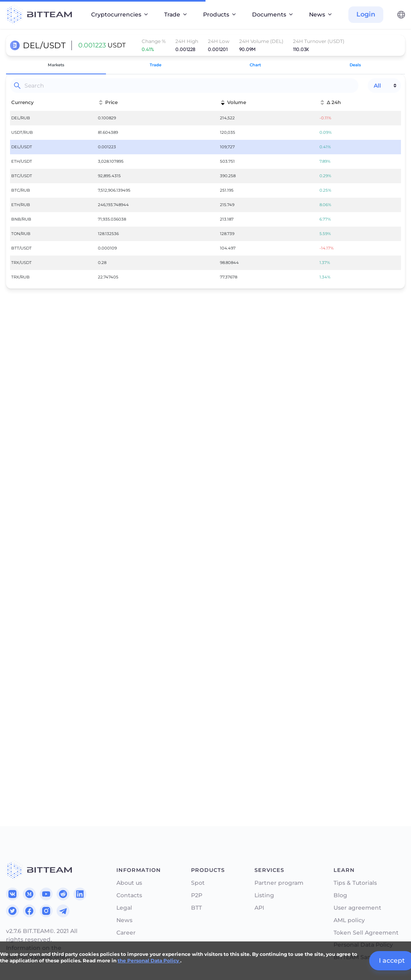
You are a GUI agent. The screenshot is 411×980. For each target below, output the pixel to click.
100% (178, 694)
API (259, 908)
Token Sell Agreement (366, 933)
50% (81, 694)
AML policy (349, 920)
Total (19, 708)
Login (366, 14)
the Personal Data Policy (149, 961)
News (124, 920)
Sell (218, 674)
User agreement (357, 908)
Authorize (105, 746)
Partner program (279, 883)
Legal (124, 908)
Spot (198, 883)
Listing (264, 895)
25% (33, 694)
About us (129, 883)
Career (126, 933)
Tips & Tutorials (355, 883)
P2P (197, 895)
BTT (196, 908)
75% (130, 694)
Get (18, 674)
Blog (340, 895)
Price (19, 653)
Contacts (129, 895)
